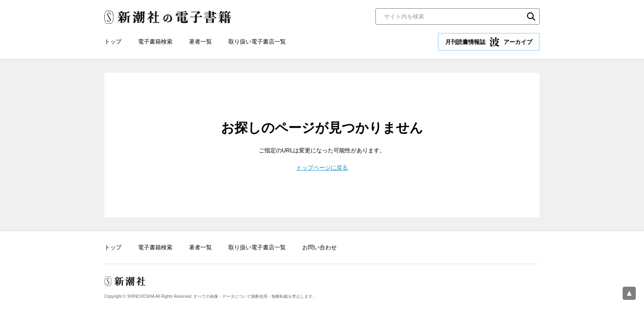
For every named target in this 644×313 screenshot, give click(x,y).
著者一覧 (200, 41)
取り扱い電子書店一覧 (257, 41)
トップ (113, 41)
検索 (531, 16)
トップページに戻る (322, 168)
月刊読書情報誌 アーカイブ (489, 42)
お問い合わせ (320, 247)
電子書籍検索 (155, 41)
